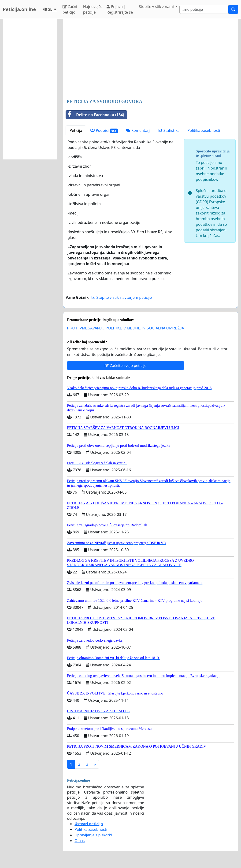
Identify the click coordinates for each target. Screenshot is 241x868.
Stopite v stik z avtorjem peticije (122, 297)
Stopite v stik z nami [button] (157, 7)
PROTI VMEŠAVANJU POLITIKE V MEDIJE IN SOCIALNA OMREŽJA (126, 328)
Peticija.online (19, 9)
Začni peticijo (70, 9)
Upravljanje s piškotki (93, 835)
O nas (80, 841)
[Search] (204, 9)
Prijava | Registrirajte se (120, 9)
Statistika (169, 130)
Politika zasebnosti (204, 130)
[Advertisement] (151, 59)
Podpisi (104, 131)
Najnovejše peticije (93, 9)
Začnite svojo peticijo (126, 366)
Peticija (76, 130)
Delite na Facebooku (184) (95, 115)
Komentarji (138, 130)
